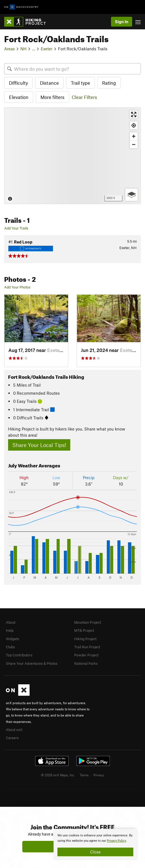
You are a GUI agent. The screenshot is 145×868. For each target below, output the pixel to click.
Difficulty (18, 83)
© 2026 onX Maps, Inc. (58, 775)
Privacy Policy (116, 841)
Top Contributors (19, 655)
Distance (49, 83)
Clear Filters (84, 97)
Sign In (122, 22)
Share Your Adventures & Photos (32, 663)
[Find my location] (134, 125)
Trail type (80, 83)
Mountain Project (88, 622)
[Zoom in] (134, 136)
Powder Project (86, 655)
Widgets (12, 639)
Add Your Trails (16, 228)
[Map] (72, 156)
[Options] (131, 195)
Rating (109, 83)
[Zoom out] (134, 144)
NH (23, 49)
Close (95, 852)
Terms (84, 775)
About (11, 622)
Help (10, 630)
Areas (9, 49)
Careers (12, 738)
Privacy (99, 775)
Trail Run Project (87, 647)
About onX (14, 730)
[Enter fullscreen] (134, 114)
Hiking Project (85, 639)
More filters (52, 97)
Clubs (10, 647)
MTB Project (84, 630)
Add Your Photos (17, 287)
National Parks (86, 663)
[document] (95, 845)
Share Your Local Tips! (39, 445)
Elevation (19, 97)
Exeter (47, 49)
